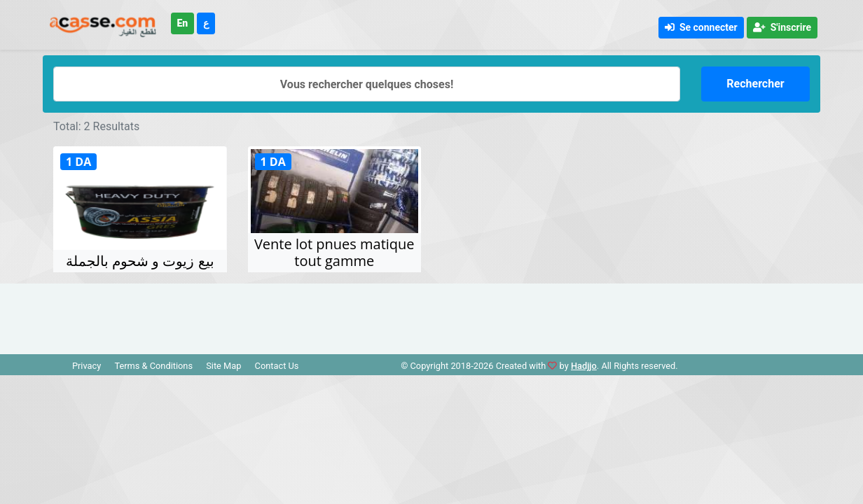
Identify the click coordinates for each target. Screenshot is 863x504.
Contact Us (277, 366)
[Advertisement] (431, 315)
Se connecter (701, 27)
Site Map (223, 366)
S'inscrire (782, 27)
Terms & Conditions (153, 366)
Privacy (87, 366)
